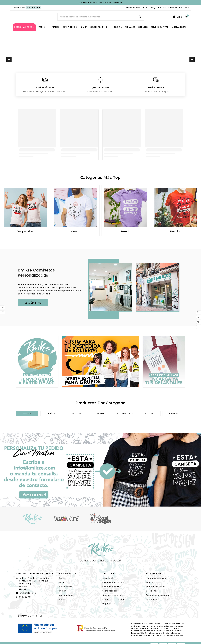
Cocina (149, 421)
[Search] (97, 21)
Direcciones (152, 599)
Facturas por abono (155, 594)
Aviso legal (108, 586)
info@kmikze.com (28, 601)
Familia (27, 421)
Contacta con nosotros (114, 607)
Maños (52, 421)
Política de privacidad (113, 590)
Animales (174, 421)
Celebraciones (125, 421)
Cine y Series (66, 594)
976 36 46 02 (33, 8)
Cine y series (76, 421)
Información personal (156, 586)
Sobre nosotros (110, 599)
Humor (100, 421)
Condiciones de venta (113, 603)
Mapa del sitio (109, 611)
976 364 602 (25, 605)
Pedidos (150, 590)
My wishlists (152, 607)
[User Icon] (177, 21)
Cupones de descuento (157, 603)
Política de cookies (112, 594)
